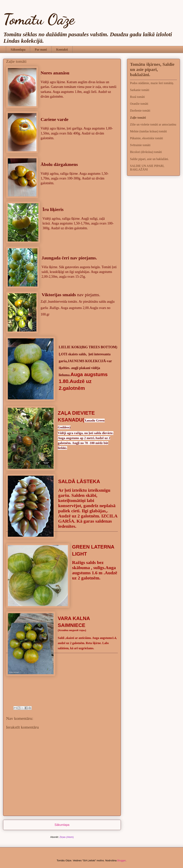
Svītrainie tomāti (140, 145)
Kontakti (62, 49)
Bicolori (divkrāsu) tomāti (146, 152)
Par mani (41, 49)
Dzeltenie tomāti (140, 111)
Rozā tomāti (137, 97)
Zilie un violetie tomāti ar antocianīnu (153, 124)
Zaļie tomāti (138, 118)
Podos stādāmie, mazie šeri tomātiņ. (152, 83)
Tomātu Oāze (39, 19)
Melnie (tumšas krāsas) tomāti (148, 131)
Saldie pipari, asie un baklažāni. (149, 159)
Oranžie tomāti (139, 104)
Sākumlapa (18, 49)
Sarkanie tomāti (140, 90)
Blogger (121, 860)
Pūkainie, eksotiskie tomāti (146, 138)
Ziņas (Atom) (67, 837)
